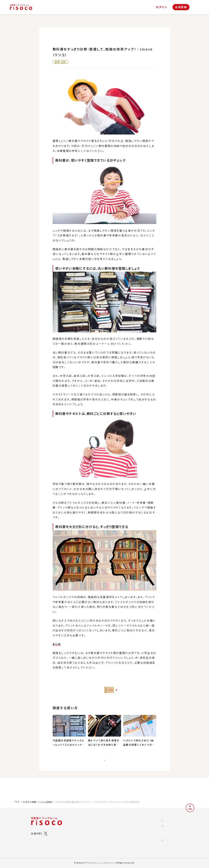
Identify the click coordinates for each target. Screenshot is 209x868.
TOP (17, 798)
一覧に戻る (104, 771)
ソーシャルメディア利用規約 (156, 822)
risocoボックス (94, 832)
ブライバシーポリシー (152, 846)
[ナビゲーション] (196, 7)
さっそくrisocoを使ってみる (107, 693)
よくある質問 (120, 834)
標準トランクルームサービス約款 (158, 841)
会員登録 (181, 7)
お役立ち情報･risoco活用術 (38, 798)
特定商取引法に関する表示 (155, 834)
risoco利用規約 (149, 828)
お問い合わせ (121, 841)
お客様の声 (120, 828)
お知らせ (118, 822)
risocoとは (88, 816)
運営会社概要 (147, 816)
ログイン (161, 7)
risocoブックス (94, 827)
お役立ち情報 (121, 816)
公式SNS (37, 829)
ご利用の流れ (89, 838)
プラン (85, 822)
